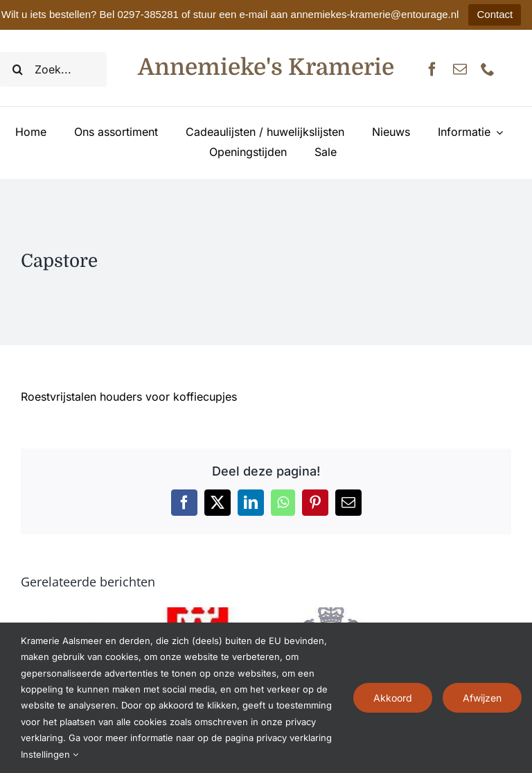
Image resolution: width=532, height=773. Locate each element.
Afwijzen (482, 698)
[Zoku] (462, 614)
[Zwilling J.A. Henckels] (201, 614)
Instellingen (50, 754)
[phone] (488, 69)
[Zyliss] (70, 614)
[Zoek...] (53, 69)
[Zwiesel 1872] (331, 614)
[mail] (460, 69)
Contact (495, 14)
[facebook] (432, 69)
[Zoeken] (17, 69)
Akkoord (393, 698)
